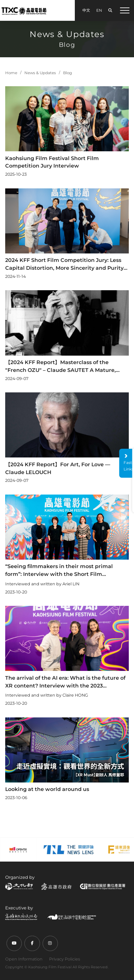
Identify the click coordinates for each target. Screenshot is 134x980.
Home (11, 73)
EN (99, 10)
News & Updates (40, 73)
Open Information (24, 959)
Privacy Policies (65, 959)
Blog (67, 73)
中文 (86, 10)
